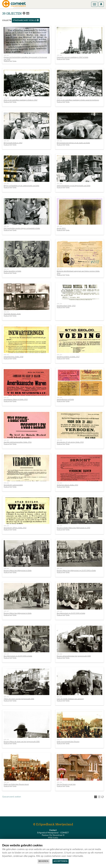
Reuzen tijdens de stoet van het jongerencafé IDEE (22, 742)
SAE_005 (6, 141)
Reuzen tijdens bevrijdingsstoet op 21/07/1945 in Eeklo (76, 570)
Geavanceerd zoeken (12, 797)
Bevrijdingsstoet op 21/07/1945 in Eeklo (71, 613)
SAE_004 (59, 98)
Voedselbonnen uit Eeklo (65, 399)
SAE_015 (6, 355)
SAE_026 (59, 568)
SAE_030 (59, 654)
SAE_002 (59, 55)
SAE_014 (59, 304)
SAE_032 (59, 697)
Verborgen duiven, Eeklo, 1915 (67, 485)
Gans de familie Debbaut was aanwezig (70, 699)
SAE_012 (59, 269)
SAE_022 (59, 483)
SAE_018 (59, 397)
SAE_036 (59, 782)
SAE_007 (6, 184)
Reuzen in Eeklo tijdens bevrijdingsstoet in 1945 (73, 528)
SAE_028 (59, 611)
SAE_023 (6, 526)
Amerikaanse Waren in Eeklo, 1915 (16, 399)
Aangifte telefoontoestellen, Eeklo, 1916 (18, 442)
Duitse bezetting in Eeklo (12, 271)
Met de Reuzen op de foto (66, 784)
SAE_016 (59, 355)
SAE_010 (59, 226)
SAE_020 (59, 440)
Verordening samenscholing (13, 485)
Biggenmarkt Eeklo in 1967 (13, 143)
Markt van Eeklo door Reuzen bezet (16, 784)
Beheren (44, 861)
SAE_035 (6, 782)
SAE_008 (59, 184)
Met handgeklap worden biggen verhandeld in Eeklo (22, 228)
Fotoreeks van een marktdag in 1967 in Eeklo (73, 57)
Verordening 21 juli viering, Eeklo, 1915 (70, 442)
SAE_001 (6, 55)
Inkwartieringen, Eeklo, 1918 (13, 357)
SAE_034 (59, 740)
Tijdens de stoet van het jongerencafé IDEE (19, 699)
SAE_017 (6, 397)
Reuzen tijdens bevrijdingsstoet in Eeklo (18, 570)
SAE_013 (6, 312)
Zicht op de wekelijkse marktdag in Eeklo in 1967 (21, 100)
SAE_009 (6, 226)
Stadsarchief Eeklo (26, 20)
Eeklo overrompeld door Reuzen (68, 742)
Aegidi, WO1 (61, 228)
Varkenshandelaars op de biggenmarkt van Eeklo (74, 186)
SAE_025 (6, 568)
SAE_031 (6, 697)
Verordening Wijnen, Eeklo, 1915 (15, 528)
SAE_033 (6, 740)
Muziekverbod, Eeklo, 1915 (66, 306)
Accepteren (61, 861)
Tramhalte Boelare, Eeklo (12, 314)
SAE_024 (59, 526)
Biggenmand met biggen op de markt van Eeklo (73, 143)
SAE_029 (6, 654)
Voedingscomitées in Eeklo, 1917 (68, 357)
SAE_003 (6, 98)
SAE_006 (59, 141)
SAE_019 (6, 440)
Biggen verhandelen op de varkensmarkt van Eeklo (21, 186)
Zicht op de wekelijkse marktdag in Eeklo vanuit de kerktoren (78, 100)
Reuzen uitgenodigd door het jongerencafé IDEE (74, 656)
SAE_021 (6, 483)
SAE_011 (6, 269)
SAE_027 (6, 611)
